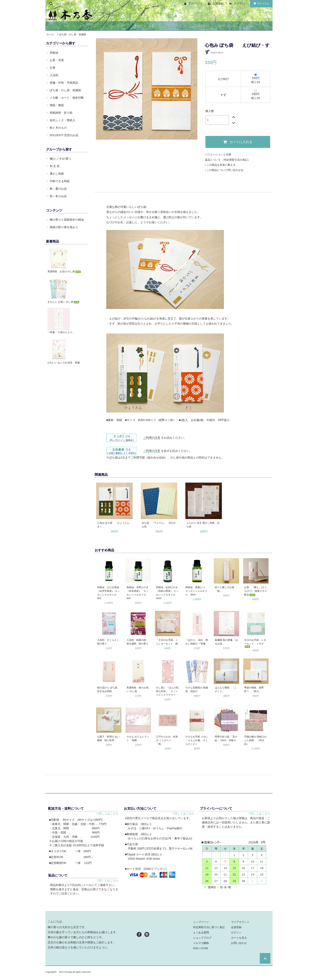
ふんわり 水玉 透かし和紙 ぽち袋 (203, 525)
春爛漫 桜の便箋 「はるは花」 (226, 642)
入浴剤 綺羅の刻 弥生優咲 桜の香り (138, 642)
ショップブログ (202, 938)
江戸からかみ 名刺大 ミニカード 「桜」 (167, 740)
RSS (196, 948)
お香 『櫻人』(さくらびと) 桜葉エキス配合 (256, 591)
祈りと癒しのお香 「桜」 (226, 589)
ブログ (250, 26)
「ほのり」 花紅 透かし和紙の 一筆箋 (197, 642)
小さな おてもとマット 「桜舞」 (138, 738)
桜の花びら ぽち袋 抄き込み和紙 (108, 689)
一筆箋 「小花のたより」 (61, 332)
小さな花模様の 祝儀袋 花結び (197, 689)
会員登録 (218, 3)
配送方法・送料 (145, 26)
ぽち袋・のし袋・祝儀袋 (73, 34)
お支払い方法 (173, 26)
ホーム (50, 34)
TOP (66, 26)
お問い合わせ (228, 26)
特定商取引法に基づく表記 (209, 927)
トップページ (201, 922)
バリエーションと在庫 (218, 154)
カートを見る (239, 938)
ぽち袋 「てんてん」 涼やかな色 (159, 525)
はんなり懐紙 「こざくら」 (226, 689)
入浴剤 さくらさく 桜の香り (109, 642)
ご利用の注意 (152, 438)
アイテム (260, 3)
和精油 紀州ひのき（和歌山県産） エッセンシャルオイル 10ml (167, 593)
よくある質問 (200, 26)
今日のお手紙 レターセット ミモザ (255, 643)
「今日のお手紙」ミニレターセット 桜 (167, 642)
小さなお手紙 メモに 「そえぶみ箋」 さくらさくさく (197, 740)
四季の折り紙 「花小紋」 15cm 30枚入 (226, 738)
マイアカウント (240, 922)
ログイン (239, 3)
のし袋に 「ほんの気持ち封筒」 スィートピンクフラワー (167, 691)
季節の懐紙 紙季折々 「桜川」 (254, 689)
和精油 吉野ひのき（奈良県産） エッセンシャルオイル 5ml (138, 593)
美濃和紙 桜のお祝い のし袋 (138, 689)
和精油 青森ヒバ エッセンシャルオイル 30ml (196, 591)
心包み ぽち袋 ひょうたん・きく (114, 525)
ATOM (204, 948)
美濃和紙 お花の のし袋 (64, 271)
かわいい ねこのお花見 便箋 (64, 363)
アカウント (196, 3)
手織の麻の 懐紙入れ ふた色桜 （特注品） (256, 740)
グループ (116, 26)
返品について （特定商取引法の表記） (228, 160)
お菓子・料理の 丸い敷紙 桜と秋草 (108, 738)
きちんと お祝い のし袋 (64, 302)
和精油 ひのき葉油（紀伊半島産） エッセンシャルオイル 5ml (108, 593)
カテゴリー (89, 26)
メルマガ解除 (201, 943)
